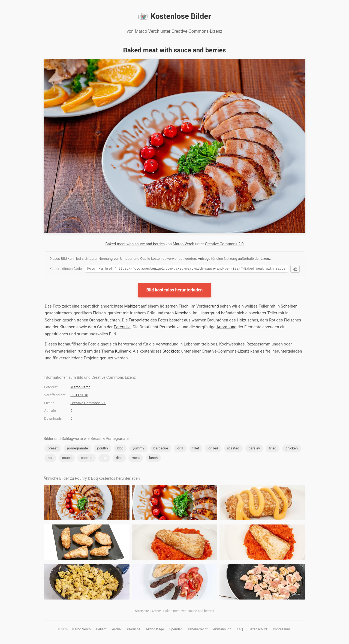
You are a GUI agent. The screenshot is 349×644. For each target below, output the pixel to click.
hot (50, 459)
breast (53, 449)
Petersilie (122, 328)
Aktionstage (155, 630)
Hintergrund (209, 314)
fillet (196, 449)
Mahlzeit (132, 307)
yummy (138, 449)
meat (136, 459)
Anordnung (226, 328)
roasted (233, 449)
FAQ (240, 630)
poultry (103, 449)
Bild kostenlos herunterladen (175, 291)
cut (104, 459)
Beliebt (101, 630)
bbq (120, 449)
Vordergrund (208, 307)
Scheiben (289, 307)
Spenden (176, 630)
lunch (153, 459)
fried (273, 449)
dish (119, 459)
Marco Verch (183, 244)
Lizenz (266, 259)
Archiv (156, 612)
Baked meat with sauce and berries (135, 244)
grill (180, 449)
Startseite (142, 612)
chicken (291, 449)
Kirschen (183, 314)
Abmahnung (222, 630)
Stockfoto (171, 352)
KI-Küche (133, 630)
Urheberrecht (198, 630)
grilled (213, 449)
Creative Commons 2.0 (224, 244)
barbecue (161, 449)
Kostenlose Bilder (174, 16)
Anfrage (204, 259)
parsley (254, 449)
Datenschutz (258, 630)
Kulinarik (123, 352)
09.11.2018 (79, 396)
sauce (67, 459)
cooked (86, 459)
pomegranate (77, 449)
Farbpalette (139, 321)
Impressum (282, 630)
